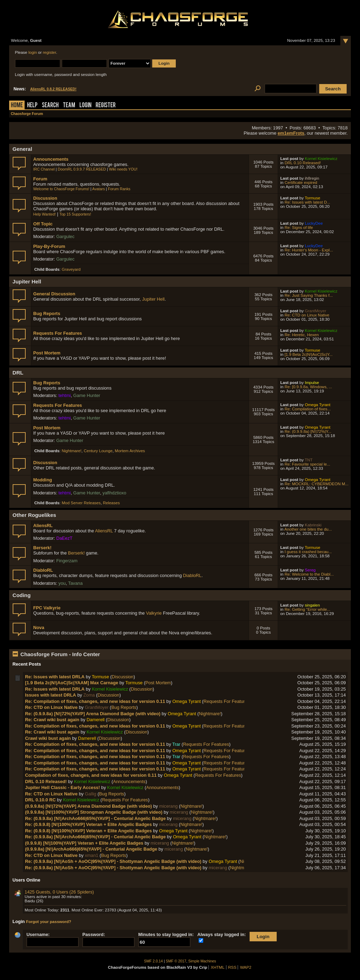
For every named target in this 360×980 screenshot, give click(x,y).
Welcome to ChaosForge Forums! (61, 189)
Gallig (91, 794)
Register (106, 106)
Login (85, 106)
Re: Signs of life (299, 228)
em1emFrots (291, 133)
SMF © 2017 (176, 961)
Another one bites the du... (308, 529)
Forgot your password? (49, 922)
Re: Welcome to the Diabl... (309, 574)
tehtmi (65, 395)
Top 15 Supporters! (75, 214)
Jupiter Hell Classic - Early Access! (62, 787)
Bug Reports (47, 313)
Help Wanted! (44, 214)
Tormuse (313, 198)
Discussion (45, 198)
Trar (176, 744)
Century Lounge (98, 451)
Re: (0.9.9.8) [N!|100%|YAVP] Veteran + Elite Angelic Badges (88, 824)
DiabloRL (43, 570)
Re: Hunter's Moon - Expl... (309, 250)
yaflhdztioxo (115, 493)
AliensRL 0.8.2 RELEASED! (53, 89)
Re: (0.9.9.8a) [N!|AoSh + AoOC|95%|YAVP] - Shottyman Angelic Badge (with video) (114, 861)
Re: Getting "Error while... (307, 609)
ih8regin (312, 178)
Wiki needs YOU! (123, 169)
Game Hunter (87, 395)
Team (69, 106)
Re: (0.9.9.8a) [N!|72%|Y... (308, 431)
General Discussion (54, 294)
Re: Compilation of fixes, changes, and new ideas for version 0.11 (95, 701)
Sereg (310, 570)
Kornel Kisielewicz (321, 159)
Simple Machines (202, 961)
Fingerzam (67, 561)
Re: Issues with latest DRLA (55, 677)
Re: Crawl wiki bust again (52, 720)
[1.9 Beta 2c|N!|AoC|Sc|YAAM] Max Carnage (72, 683)
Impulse (312, 383)
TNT (309, 460)
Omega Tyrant (318, 405)
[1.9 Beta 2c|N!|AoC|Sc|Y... (308, 354)
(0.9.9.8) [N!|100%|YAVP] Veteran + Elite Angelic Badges (84, 843)
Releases (111, 503)
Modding (42, 480)
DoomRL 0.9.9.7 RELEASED (82, 169)
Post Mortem (47, 353)
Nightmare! (72, 451)
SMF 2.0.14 (154, 961)
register (50, 52)
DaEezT (64, 538)
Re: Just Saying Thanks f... (308, 295)
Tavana (75, 583)
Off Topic (43, 224)
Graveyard (71, 269)
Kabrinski (313, 525)
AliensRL (43, 526)
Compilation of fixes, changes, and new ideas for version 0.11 (91, 775)
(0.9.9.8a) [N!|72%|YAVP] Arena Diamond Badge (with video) (88, 806)
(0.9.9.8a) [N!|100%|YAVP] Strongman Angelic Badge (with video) (94, 812)
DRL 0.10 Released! (303, 163)
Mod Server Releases (81, 503)
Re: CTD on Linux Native (307, 315)
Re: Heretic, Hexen (301, 335)
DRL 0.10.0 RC (40, 800)
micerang (169, 806)
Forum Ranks (119, 189)
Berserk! (42, 548)
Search (50, 106)
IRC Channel (44, 169)
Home (17, 106)
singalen (312, 605)
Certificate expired (301, 182)
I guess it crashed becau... (308, 552)
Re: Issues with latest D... (307, 202)
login (33, 52)
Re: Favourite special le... (307, 464)
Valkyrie (154, 613)
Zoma (89, 695)
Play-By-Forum (49, 246)
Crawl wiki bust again (48, 738)
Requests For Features (57, 333)
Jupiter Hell (153, 299)
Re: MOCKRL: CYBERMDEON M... (316, 484)
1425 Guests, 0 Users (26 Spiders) (59, 892)
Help (32, 106)
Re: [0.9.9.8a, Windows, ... (308, 387)
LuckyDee (314, 223)
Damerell (95, 720)
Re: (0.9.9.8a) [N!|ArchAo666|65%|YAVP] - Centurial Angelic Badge (95, 818)
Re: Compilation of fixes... (307, 409)
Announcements (51, 159)
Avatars (98, 189)
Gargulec (65, 236)
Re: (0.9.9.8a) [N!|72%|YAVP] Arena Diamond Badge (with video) (93, 714)
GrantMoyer (316, 311)
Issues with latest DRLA (50, 695)
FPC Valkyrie (47, 608)
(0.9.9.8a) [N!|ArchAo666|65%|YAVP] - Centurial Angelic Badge (91, 849)
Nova (38, 627)
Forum (40, 179)
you (62, 583)
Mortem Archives (130, 451)
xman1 (91, 855)
